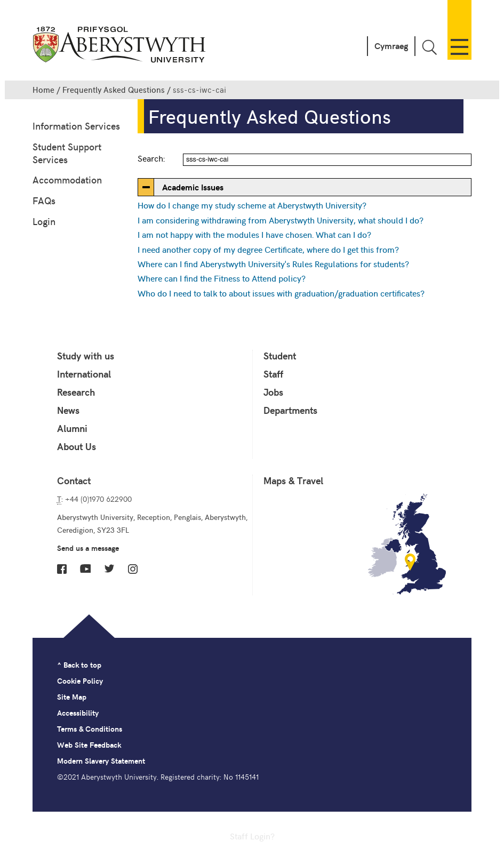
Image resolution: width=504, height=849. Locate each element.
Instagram (133, 569)
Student (280, 356)
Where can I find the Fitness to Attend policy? (222, 278)
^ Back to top (79, 665)
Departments (290, 410)
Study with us (86, 356)
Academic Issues (193, 187)
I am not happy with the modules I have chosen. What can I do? (254, 234)
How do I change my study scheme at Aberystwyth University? (252, 205)
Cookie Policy (80, 681)
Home (43, 90)
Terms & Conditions (90, 729)
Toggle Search (429, 47)
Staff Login (250, 836)
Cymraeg (391, 46)
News (68, 410)
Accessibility (78, 713)
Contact (74, 480)
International (84, 374)
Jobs (273, 392)
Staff (273, 374)
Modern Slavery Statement (101, 761)
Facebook (62, 569)
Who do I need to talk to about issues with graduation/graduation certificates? (281, 293)
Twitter (109, 568)
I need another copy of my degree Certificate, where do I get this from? (268, 249)
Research (76, 392)
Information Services (76, 126)
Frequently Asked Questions (114, 90)
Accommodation (67, 179)
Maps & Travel (293, 480)
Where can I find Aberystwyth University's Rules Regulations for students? (273, 263)
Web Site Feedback (89, 745)
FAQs (44, 200)
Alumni (72, 428)
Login (44, 221)
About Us (77, 446)
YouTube (85, 568)
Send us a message (88, 548)
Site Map (72, 697)
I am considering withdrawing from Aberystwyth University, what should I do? (281, 220)
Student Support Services (67, 153)
